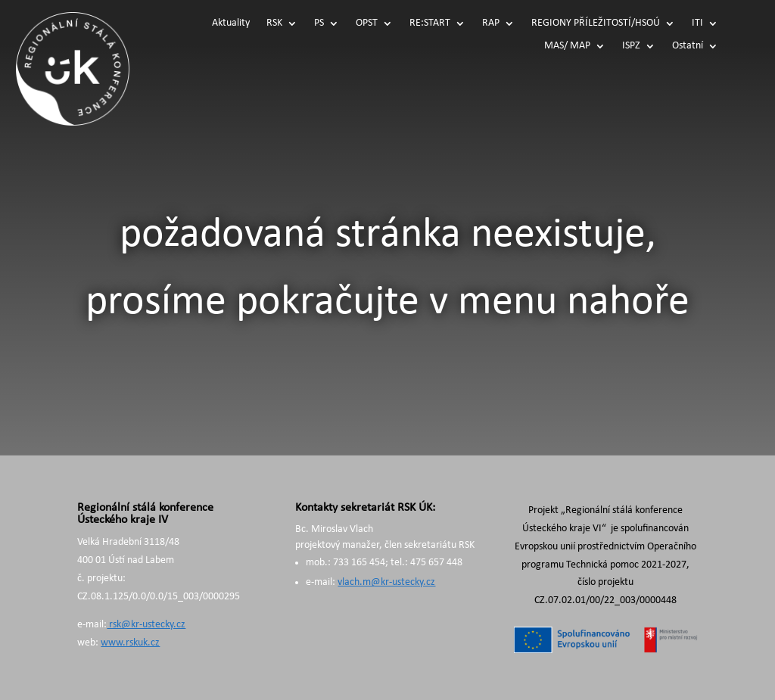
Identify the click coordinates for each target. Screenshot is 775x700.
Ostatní (688, 46)
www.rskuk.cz (130, 643)
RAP (491, 23)
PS (319, 23)
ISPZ (631, 46)
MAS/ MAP (567, 46)
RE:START (430, 23)
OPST (367, 23)
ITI (697, 23)
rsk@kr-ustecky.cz (146, 625)
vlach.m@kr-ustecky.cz (386, 582)
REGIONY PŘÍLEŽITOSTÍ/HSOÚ (596, 23)
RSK (274, 23)
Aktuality (231, 23)
